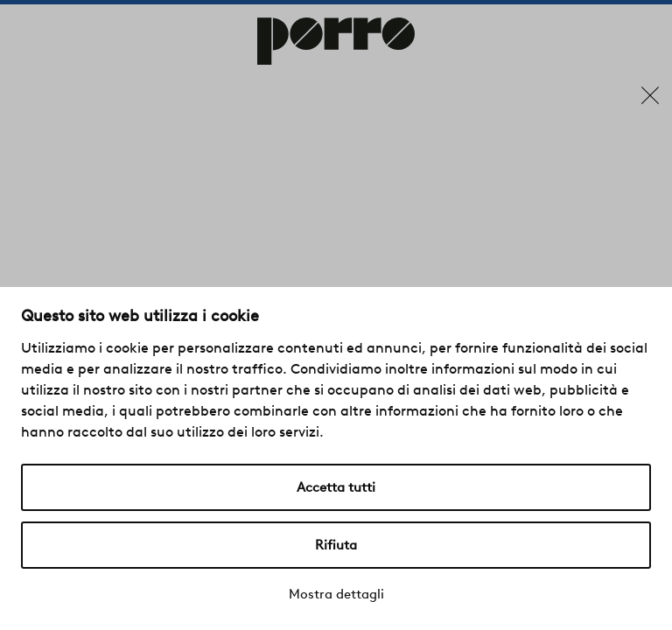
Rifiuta (336, 545)
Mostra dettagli (336, 594)
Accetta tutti (336, 487)
